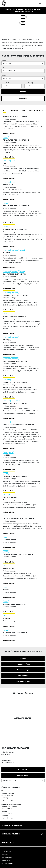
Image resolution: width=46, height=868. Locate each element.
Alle (5, 111)
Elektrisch (14, 111)
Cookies (4, 854)
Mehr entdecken (9, 133)
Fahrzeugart (6, 68)
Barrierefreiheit (7, 857)
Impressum (6, 860)
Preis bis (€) (29, 83)
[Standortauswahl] (23, 780)
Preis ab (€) (6, 83)
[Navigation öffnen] (42, 3)
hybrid (24, 111)
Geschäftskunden (36, 111)
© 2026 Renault (7, 864)
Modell (4, 75)
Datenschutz (6, 851)
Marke (4, 60)
